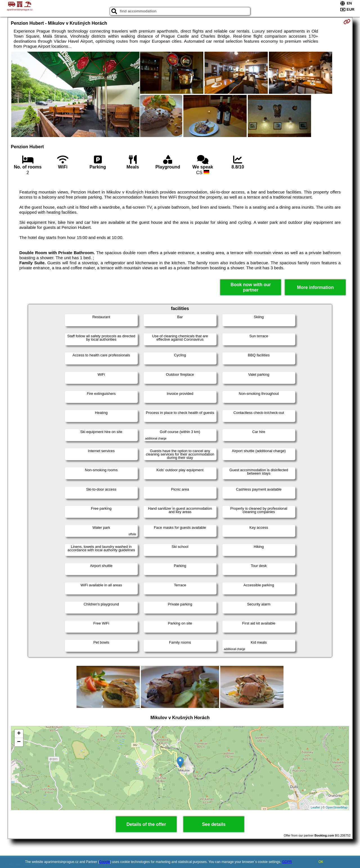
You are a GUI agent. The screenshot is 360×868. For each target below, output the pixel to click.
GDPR (287, 862)
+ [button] (19, 734)
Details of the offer (146, 824)
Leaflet (315, 807)
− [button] (19, 742)
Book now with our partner (251, 287)
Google (105, 862)
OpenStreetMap (337, 807)
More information (315, 287)
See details (214, 824)
